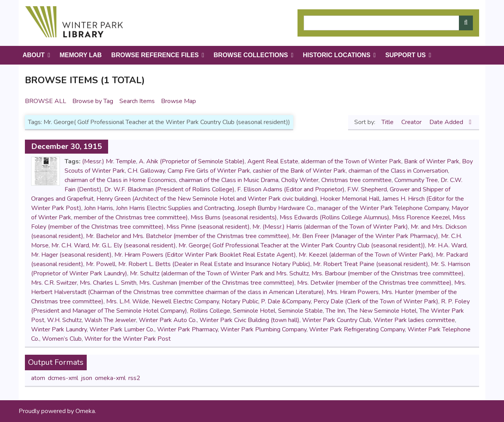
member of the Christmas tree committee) (131, 217)
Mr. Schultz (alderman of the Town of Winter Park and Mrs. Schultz (219, 273)
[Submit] (466, 23)
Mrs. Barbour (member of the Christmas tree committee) (388, 273)
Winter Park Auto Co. (168, 320)
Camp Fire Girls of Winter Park (209, 171)
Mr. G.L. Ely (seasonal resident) (134, 245)
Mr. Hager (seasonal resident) (71, 255)
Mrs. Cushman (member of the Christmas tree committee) (217, 283)
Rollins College (210, 311)
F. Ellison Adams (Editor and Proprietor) (291, 189)
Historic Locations (337, 55)
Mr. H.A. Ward (447, 245)
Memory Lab (80, 55)
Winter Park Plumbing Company (263, 329)
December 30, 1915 (66, 146)
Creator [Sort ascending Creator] (412, 122)
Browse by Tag (93, 101)
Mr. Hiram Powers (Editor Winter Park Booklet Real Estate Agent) (205, 255)
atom (38, 378)
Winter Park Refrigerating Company (357, 329)
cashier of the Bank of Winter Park (299, 171)
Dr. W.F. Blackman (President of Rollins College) (169, 189)
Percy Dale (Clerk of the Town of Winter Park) (376, 301)
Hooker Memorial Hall (350, 199)
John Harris (99, 208)
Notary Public (240, 301)
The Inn (335, 311)
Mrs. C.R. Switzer (54, 283)
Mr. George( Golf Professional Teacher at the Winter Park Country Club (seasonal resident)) (302, 245)
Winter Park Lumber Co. (122, 329)
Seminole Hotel (254, 311)
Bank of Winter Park (432, 161)
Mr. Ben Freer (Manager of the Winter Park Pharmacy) (365, 236)
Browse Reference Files (155, 55)
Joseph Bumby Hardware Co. (276, 208)
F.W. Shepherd (367, 189)
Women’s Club (62, 339)
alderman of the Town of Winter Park (351, 161)
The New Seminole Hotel (382, 311)
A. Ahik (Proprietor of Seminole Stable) (192, 161)
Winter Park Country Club (337, 320)
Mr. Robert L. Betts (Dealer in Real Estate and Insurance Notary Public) (214, 264)
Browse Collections (251, 55)
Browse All (45, 101)
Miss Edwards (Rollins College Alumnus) (334, 217)
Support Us (406, 55)
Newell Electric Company (185, 301)
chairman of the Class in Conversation (398, 171)
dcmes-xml (63, 378)
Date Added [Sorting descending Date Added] (447, 122)
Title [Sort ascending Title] (388, 122)
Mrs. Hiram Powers (353, 292)
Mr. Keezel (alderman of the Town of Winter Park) (366, 255)
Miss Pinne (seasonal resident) (208, 227)
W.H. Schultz (64, 320)
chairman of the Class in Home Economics (120, 180)
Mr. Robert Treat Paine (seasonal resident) (371, 264)
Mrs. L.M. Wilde (128, 301)
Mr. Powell (101, 264)
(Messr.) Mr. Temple (109, 161)
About (34, 55)
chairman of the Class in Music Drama (229, 180)
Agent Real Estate (273, 161)
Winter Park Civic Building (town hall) (249, 320)
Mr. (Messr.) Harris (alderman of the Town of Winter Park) (330, 227)
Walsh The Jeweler (110, 320)
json (87, 378)
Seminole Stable (300, 311)
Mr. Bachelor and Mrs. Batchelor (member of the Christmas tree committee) (188, 236)
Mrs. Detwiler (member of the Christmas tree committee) (374, 283)
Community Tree (416, 180)
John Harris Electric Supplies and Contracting (175, 208)
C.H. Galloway (146, 171)
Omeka (85, 411)
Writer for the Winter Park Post (128, 339)
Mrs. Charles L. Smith (108, 283)
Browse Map (178, 101)
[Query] (388, 23)
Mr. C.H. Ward (70, 245)
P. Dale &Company (286, 301)
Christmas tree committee (356, 180)
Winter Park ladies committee (414, 320)
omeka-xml (110, 378)
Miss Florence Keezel (421, 217)
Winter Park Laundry (59, 329)
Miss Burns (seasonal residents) (234, 217)
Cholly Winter (300, 180)
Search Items (137, 101)
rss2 (134, 378)
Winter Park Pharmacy (187, 329)
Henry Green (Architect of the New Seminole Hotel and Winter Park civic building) (207, 199)
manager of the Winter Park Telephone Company (383, 208)
